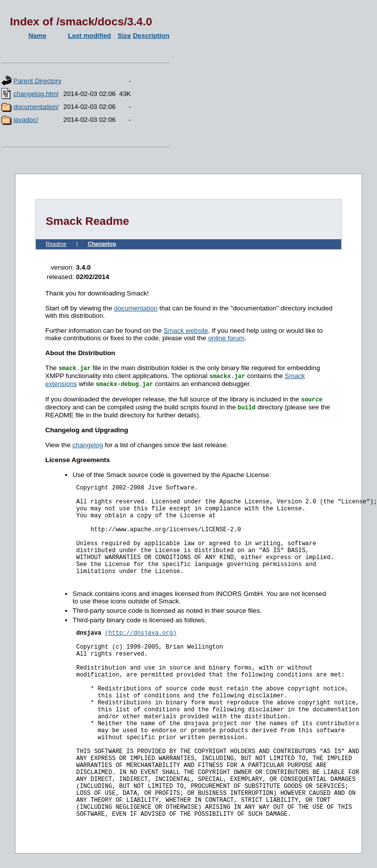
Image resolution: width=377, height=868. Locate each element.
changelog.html (36, 94)
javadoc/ (26, 120)
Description (151, 36)
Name (37, 36)
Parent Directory (37, 81)
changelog (88, 445)
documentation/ (36, 107)
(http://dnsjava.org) (141, 633)
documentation (136, 308)
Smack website (186, 331)
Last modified (90, 36)
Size (125, 36)
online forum (226, 338)
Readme (56, 244)
